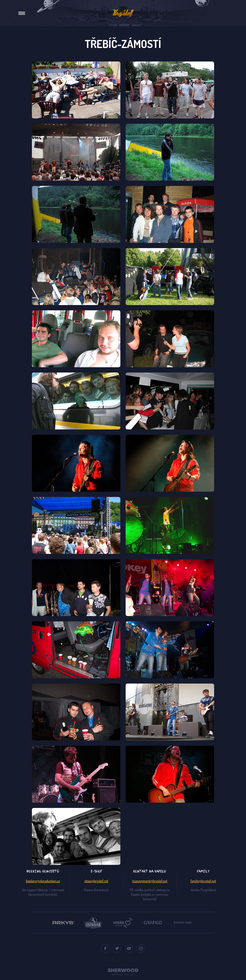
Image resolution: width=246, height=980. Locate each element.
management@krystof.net (150, 881)
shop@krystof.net (96, 881)
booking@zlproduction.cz (43, 881)
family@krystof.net (203, 881)
